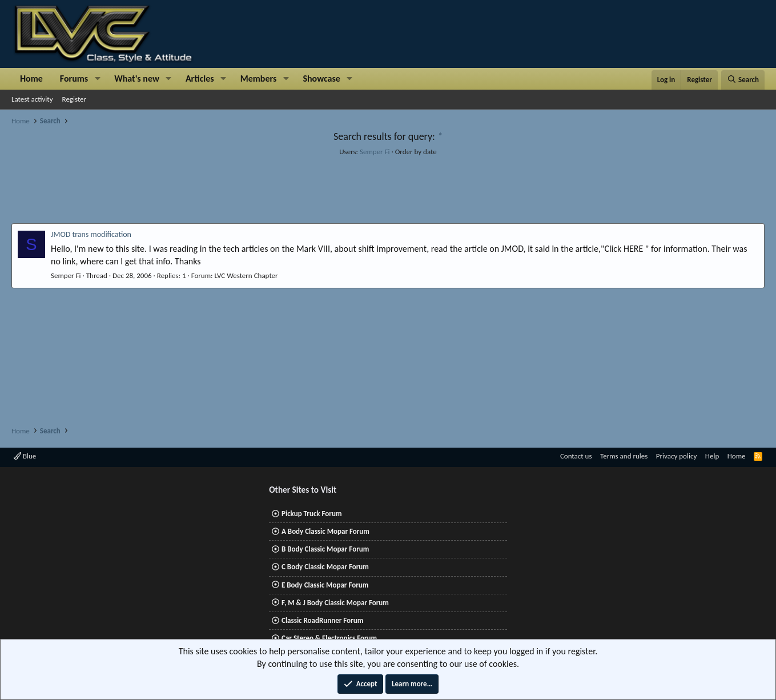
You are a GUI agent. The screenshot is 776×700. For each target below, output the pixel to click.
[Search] (743, 80)
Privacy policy (677, 456)
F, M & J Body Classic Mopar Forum (335, 603)
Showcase (321, 79)
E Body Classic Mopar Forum (325, 585)
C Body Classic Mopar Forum (325, 567)
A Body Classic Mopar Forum (325, 531)
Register (75, 99)
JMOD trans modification (91, 234)
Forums (74, 79)
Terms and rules (624, 456)
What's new (137, 79)
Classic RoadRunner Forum (322, 620)
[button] (97, 79)
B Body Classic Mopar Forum (325, 549)
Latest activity (32, 99)
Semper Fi (375, 152)
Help (712, 456)
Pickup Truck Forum (311, 514)
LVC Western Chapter (246, 275)
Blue (25, 456)
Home (31, 79)
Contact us (576, 456)
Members (259, 79)
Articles (200, 79)
